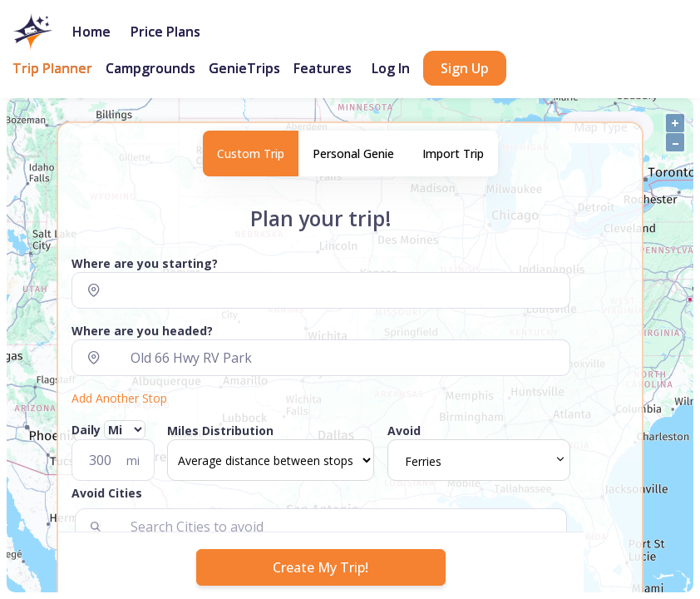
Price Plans (165, 32)
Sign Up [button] (465, 68)
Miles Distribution (220, 431)
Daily (108, 430)
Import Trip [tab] (453, 153)
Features (323, 68)
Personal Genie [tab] (353, 153)
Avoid (404, 431)
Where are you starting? (145, 263)
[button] (321, 496)
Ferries (423, 461)
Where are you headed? (142, 331)
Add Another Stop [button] (119, 398)
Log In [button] (391, 68)
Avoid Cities (107, 493)
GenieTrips (244, 68)
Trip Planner (52, 68)
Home (91, 32)
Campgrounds (150, 68)
